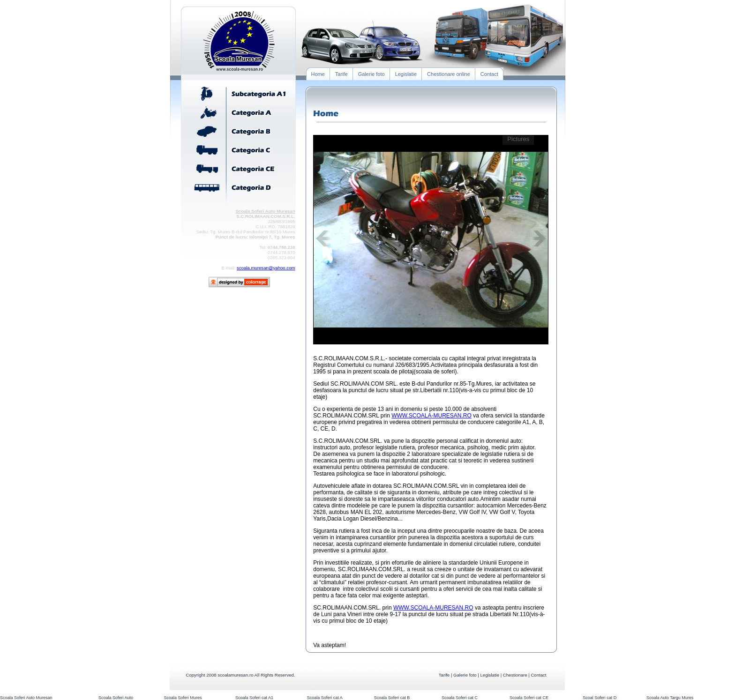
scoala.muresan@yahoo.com (266, 268)
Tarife (444, 675)
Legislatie (490, 675)
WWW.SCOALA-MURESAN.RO (431, 416)
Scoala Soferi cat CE (529, 698)
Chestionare (515, 675)
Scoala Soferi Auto (116, 698)
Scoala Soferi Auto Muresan (26, 698)
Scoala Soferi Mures (183, 698)
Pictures (518, 139)
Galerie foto (465, 675)
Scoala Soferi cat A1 (254, 698)
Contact (538, 675)
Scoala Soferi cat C (460, 698)
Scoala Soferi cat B (392, 698)
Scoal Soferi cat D (600, 698)
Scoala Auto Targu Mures (670, 698)
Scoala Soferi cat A (325, 698)
